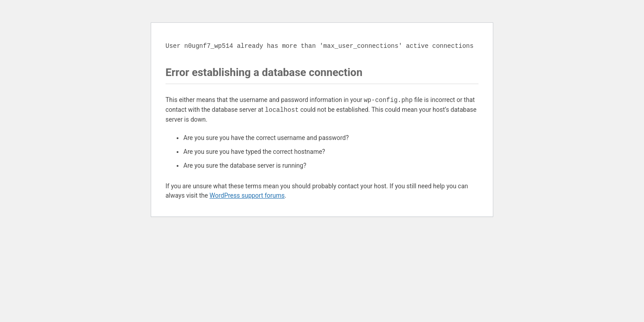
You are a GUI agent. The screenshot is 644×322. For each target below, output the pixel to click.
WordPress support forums (247, 195)
